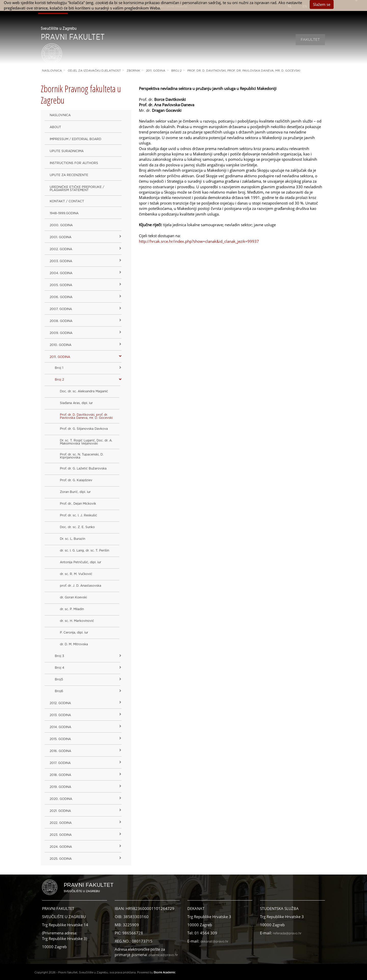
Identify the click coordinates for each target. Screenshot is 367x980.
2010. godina (61, 345)
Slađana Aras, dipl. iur (76, 403)
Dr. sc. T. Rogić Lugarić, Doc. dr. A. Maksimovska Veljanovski (86, 442)
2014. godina (60, 727)
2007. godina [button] (61, 309)
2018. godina (60, 775)
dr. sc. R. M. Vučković (76, 574)
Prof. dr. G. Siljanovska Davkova (84, 429)
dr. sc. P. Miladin (72, 609)
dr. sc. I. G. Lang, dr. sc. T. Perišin (84, 551)
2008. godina (61, 321)
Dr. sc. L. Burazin (73, 539)
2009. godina (61, 333)
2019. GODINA (60, 787)
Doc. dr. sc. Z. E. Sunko (77, 527)
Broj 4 (60, 668)
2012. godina (60, 703)
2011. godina (156, 71)
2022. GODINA (61, 823)
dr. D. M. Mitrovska (74, 644)
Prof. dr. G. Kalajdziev (76, 480)
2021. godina (60, 811)
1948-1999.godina (64, 213)
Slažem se (322, 4)
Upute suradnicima (67, 151)
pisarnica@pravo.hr (163, 955)
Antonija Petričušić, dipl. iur (81, 562)
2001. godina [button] (61, 237)
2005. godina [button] (61, 285)
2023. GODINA (61, 835)
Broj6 (59, 691)
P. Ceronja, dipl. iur (74, 633)
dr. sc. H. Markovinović (77, 621)
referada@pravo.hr (287, 933)
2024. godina (61, 847)
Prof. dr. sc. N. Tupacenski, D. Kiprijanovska (82, 456)
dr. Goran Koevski (73, 597)
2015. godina (60, 739)
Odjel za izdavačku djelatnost (94, 71)
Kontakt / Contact (67, 201)
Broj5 (59, 679)
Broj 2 (176, 71)
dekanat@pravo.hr (214, 942)
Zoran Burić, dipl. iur (75, 492)
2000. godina (61, 225)
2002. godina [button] (61, 249)
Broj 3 (59, 656)
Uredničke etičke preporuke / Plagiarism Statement (77, 189)
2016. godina (60, 751)
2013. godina (60, 715)
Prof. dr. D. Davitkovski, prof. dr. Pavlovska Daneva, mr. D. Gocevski (244, 71)
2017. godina (60, 763)
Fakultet (310, 40)
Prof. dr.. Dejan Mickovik (78, 504)
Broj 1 (59, 368)
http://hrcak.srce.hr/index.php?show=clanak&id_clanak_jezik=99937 (199, 241)
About (55, 127)
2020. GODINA (61, 799)
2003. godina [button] (61, 261)
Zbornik (133, 71)
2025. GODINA (61, 859)
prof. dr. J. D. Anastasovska (81, 586)
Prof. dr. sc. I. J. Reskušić (78, 515)
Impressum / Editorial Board (75, 139)
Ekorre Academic (165, 972)
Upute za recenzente (69, 175)
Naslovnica (52, 71)
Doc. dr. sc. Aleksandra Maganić (84, 391)
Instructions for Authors (74, 163)
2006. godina (61, 297)
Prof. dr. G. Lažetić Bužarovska (83, 468)
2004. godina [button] (61, 273)
